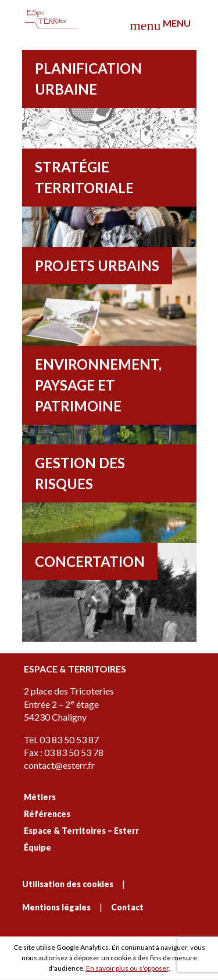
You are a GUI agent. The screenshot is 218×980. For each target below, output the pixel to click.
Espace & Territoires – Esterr (81, 831)
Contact (127, 907)
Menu (160, 25)
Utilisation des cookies (68, 884)
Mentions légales (56, 907)
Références (47, 814)
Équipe (37, 847)
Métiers (40, 797)
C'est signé (153, 944)
